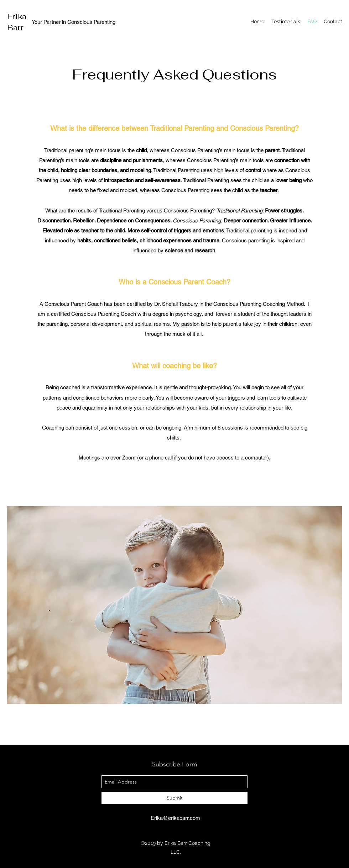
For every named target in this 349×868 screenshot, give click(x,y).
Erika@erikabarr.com (175, 818)
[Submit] (174, 798)
